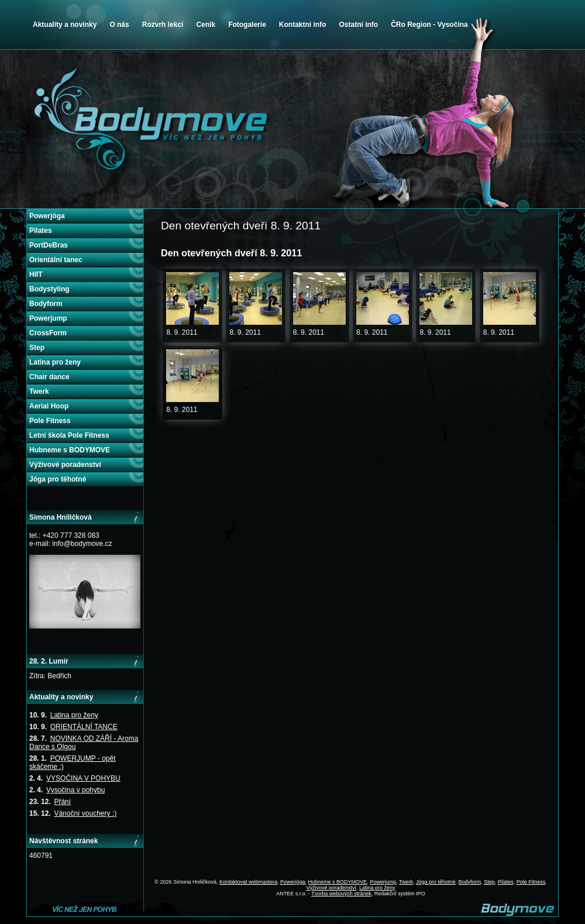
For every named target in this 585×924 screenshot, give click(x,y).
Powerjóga (47, 216)
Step (37, 348)
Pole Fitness (50, 421)
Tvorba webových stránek (341, 894)
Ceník (206, 25)
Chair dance (49, 377)
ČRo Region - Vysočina (429, 25)
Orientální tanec (56, 260)
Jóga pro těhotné (58, 479)
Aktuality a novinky (65, 25)
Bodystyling (49, 289)
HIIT (36, 274)
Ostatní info (358, 25)
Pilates (41, 231)
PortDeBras (49, 245)
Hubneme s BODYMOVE (70, 450)
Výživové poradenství (65, 465)
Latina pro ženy (55, 362)
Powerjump (48, 318)
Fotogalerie (247, 25)
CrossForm (48, 333)
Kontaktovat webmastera (248, 882)
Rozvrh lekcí (163, 25)
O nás (119, 25)
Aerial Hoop (49, 406)
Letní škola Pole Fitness (69, 435)
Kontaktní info (303, 25)
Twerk (39, 391)
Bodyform (46, 304)
